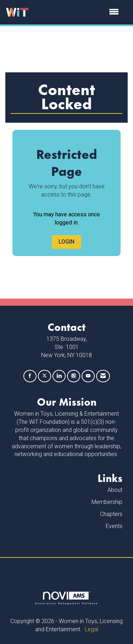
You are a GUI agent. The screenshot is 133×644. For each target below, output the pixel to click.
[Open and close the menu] (77, 12)
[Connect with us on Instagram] (74, 376)
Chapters (111, 514)
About (115, 490)
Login (66, 242)
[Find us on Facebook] (30, 376)
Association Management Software (66, 598)
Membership (107, 502)
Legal (92, 629)
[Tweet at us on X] (45, 376)
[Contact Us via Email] (103, 376)
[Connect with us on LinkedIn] (59, 376)
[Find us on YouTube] (88, 376)
